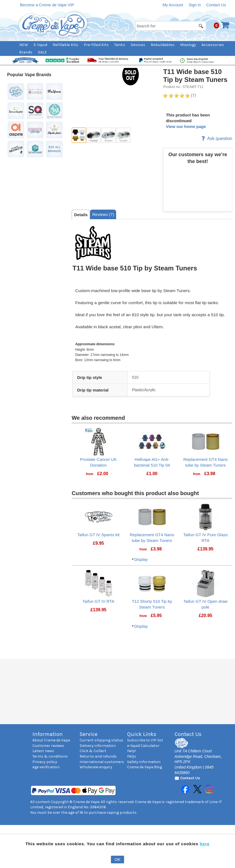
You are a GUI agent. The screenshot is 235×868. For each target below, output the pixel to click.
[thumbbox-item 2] (94, 135)
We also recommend (98, 418)
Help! (132, 751)
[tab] (81, 215)
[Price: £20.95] (205, 616)
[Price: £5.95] (156, 616)
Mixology (188, 45)
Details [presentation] (81, 215)
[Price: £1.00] (152, 474)
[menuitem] (26, 45)
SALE (42, 52)
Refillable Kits (65, 45)
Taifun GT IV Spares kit (99, 535)
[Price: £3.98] (210, 474)
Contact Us (216, 5)
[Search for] (170, 26)
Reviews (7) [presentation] (103, 214)
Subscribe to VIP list (145, 740)
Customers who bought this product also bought (135, 493)
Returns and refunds (98, 756)
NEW (24, 45)
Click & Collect (93, 751)
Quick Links (142, 734)
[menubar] (125, 48)
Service (89, 734)
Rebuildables (163, 45)
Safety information (144, 762)
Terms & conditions (50, 756)
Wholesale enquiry (96, 767)
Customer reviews (48, 746)
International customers (102, 762)
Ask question (217, 139)
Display (141, 559)
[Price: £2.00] (103, 474)
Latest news (43, 751)
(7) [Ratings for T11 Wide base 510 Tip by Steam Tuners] (179, 95)
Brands (26, 52)
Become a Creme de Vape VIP (47, 5)
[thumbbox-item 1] (79, 135)
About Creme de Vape (51, 740)
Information (47, 734)
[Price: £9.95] (98, 543)
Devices (138, 45)
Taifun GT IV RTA (99, 601)
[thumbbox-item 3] (108, 135)
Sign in (195, 5)
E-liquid (40, 45)
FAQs (132, 756)
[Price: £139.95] (206, 549)
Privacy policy (45, 762)
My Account (173, 5)
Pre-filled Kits (96, 45)
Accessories (213, 45)
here (205, 844)
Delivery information (98, 746)
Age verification (46, 767)
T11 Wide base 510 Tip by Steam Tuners (195, 76)
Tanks (120, 45)
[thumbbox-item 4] (123, 135)
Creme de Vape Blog (145, 767)
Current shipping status (101, 740)
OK (117, 859)
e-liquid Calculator (143, 746)
